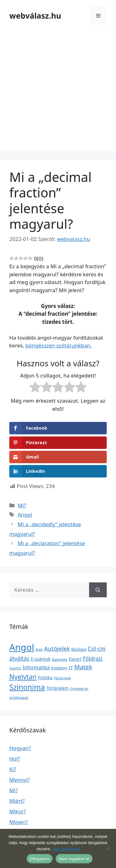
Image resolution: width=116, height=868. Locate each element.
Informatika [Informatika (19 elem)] (36, 667)
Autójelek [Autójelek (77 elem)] (57, 649)
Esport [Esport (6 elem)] (75, 659)
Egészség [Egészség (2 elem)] (60, 659)
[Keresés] (98, 590)
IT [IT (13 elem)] (71, 667)
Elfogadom (40, 859)
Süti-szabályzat (66, 849)
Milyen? (19, 822)
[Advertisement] (58, 92)
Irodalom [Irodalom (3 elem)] (59, 668)
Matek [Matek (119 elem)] (83, 667)
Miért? (17, 801)
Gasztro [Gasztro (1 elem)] (15, 668)
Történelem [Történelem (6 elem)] (58, 688)
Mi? (22, 505)
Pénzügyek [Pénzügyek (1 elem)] (62, 678)
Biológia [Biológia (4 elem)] (79, 649)
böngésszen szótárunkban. (58, 345)
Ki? (13, 769)
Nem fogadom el (74, 859)
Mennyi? (19, 780)
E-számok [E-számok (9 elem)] (41, 659)
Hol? (15, 759)
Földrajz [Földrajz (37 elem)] (93, 658)
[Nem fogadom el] (108, 848)
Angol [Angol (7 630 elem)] (22, 647)
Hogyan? (20, 748)
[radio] (35, 388)
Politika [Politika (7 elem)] (45, 678)
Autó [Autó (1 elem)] (39, 649)
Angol (25, 515)
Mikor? (18, 811)
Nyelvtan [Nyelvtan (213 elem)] (23, 677)
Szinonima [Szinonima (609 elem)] (27, 687)
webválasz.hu (35, 16)
